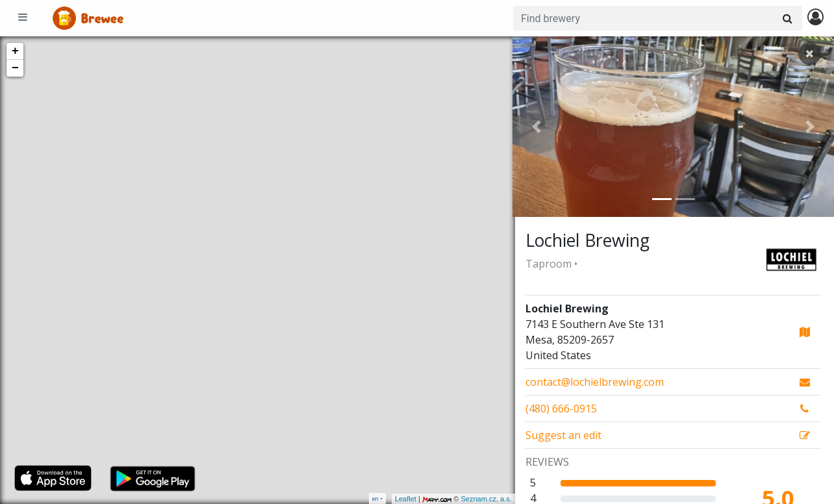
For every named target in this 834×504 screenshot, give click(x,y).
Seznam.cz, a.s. (484, 499)
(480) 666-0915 (561, 409)
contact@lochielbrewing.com (595, 382)
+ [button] (15, 51)
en (375, 498)
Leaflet (403, 499)
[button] (537, 127)
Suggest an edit (563, 435)
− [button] (15, 68)
